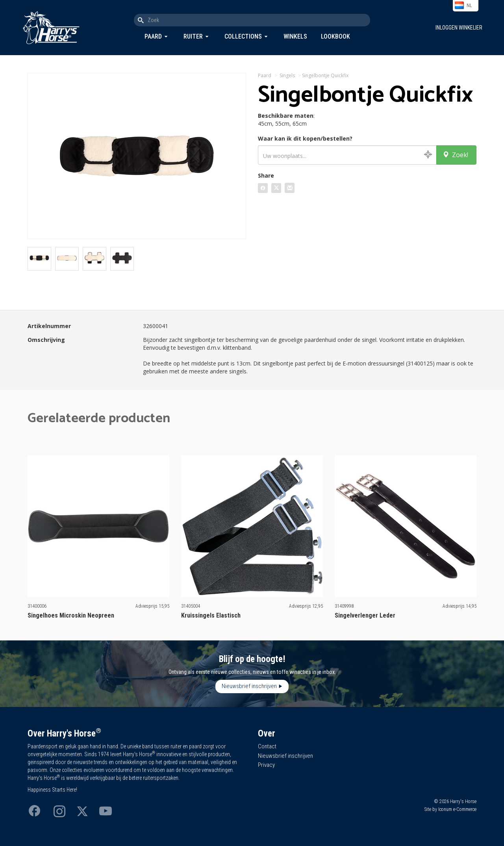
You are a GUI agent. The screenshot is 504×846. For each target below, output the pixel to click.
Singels (287, 75)
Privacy (266, 765)
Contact (267, 746)
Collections (243, 36)
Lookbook (335, 36)
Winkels (295, 36)
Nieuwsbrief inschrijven (249, 686)
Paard (153, 36)
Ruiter (193, 36)
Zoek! (455, 155)
